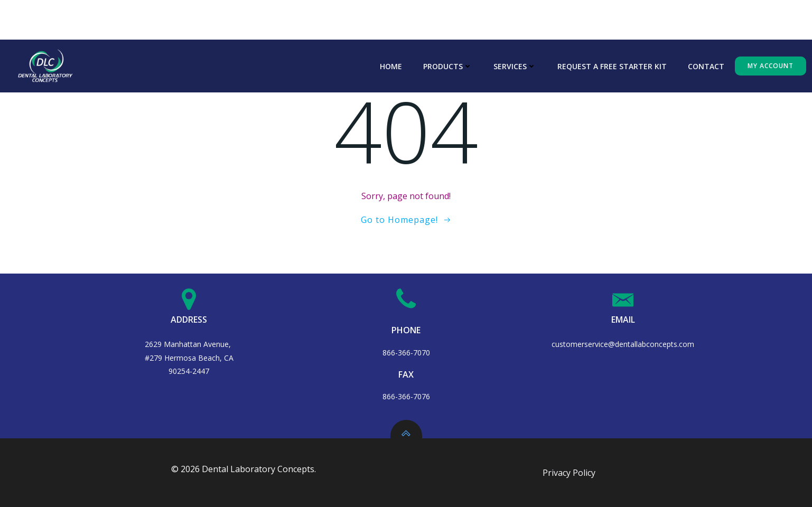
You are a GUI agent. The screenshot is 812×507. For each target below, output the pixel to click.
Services (515, 66)
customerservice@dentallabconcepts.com (623, 344)
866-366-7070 (406, 353)
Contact (706, 66)
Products (448, 66)
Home (391, 66)
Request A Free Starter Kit (612, 66)
